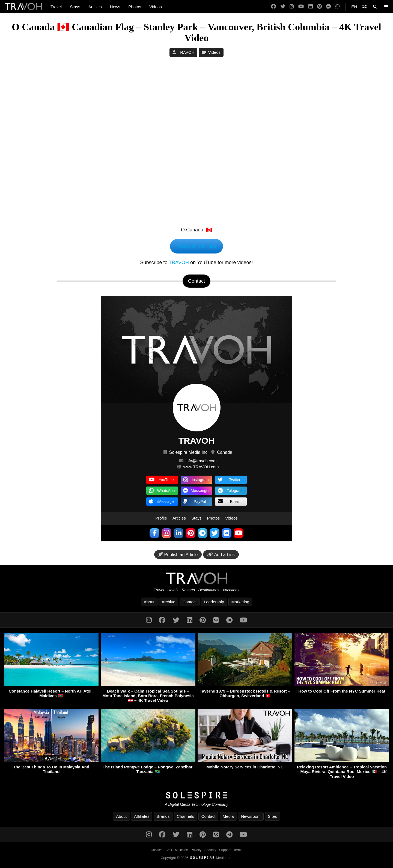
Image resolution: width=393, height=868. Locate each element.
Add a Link (221, 555)
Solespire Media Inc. (189, 453)
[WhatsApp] (338, 7)
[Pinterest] (319, 7)
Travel (56, 7)
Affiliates (142, 817)
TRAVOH (186, 52)
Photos (135, 7)
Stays (75, 7)
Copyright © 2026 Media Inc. (197, 858)
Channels (185, 817)
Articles (95, 7)
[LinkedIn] (311, 7)
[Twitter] (283, 7)
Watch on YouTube (197, 246)
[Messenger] (329, 7)
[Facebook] (273, 7)
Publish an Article (178, 555)
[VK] (216, 621)
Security (210, 851)
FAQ (169, 851)
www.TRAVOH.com (201, 467)
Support (225, 851)
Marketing (240, 602)
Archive (168, 602)
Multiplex (181, 851)
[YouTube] (301, 7)
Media (228, 817)
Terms (238, 851)
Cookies (157, 851)
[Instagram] (292, 7)
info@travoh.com (201, 461)
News (115, 7)
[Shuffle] (364, 7)
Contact (190, 602)
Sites (272, 817)
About (149, 602)
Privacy (196, 851)
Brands (163, 817)
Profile (161, 519)
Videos (156, 7)
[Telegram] (229, 621)
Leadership (214, 602)
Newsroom (251, 817)
